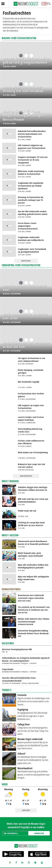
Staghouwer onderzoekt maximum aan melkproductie (31, 239)
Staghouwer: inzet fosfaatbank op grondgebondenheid (32, 250)
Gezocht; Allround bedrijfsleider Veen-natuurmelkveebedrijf (19, 679)
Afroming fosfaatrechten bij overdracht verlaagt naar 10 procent (31, 200)
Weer (5, 784)
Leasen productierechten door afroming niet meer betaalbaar (23, 89)
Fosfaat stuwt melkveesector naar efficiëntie (31, 442)
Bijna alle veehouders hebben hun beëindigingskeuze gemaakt (33, 566)
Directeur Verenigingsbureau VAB (17, 649)
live (45, 4)
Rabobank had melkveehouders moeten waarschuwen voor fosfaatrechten (32, 134)
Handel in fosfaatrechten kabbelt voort (25, 288)
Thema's (7, 690)
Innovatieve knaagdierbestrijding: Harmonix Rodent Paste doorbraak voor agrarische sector (33, 632)
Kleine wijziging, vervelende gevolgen (31, 371)
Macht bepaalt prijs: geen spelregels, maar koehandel (30, 554)
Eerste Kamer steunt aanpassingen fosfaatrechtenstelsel (28, 226)
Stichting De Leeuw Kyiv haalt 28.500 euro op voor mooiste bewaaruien (31, 524)
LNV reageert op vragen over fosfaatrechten (31, 407)
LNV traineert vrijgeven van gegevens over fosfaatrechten (32, 147)
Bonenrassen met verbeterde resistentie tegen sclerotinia (31, 597)
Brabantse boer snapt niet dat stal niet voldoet (31, 466)
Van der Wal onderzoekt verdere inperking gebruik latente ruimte (33, 213)
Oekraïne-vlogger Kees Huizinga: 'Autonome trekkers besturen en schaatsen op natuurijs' (33, 489)
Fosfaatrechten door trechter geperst (31, 395)
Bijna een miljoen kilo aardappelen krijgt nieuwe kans (33, 578)
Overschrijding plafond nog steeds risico (30, 430)
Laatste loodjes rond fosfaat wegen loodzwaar (31, 418)
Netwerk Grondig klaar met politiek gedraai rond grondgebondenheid (26, 60)
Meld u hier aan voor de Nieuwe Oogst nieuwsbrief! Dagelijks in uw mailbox (26, 825)
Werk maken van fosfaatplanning (33, 452)
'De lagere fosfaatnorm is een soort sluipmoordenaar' (31, 360)
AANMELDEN (39, 833)
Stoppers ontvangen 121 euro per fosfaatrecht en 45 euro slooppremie (33, 160)
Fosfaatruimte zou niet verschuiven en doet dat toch (26, 345)
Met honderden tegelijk (28, 382)
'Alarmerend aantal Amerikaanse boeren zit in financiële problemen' (34, 543)
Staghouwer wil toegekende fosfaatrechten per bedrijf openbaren (31, 186)
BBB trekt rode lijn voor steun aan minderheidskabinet (33, 500)
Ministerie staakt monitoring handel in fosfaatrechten (31, 172)
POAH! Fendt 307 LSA (27, 511)
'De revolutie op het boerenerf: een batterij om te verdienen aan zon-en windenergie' (34, 608)
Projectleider (8, 669)
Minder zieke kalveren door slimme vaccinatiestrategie (34, 620)
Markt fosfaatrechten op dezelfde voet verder (25, 316)
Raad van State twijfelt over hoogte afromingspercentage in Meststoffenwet (24, 115)
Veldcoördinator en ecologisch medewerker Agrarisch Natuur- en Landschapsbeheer (26, 659)
